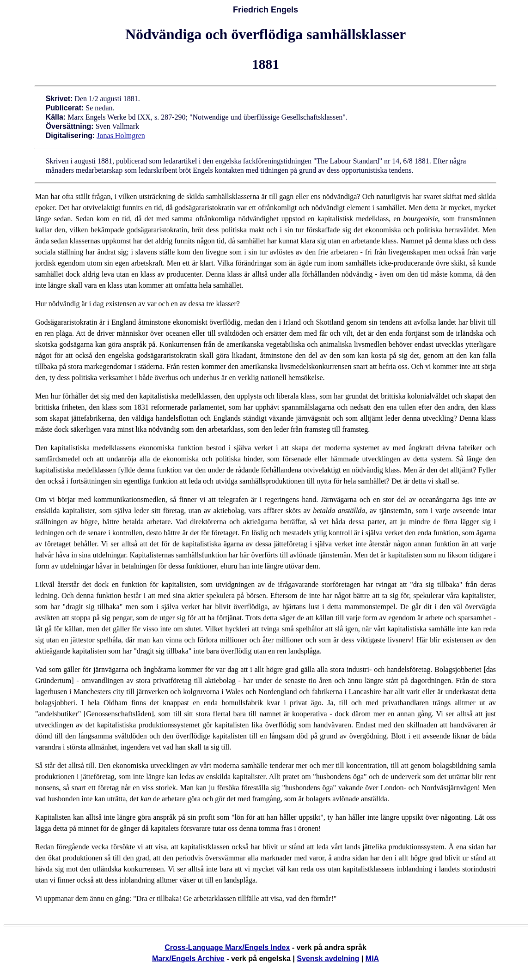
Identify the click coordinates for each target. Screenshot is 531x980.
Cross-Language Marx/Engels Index (227, 947)
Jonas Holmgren (121, 136)
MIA (372, 959)
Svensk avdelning (328, 959)
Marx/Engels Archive (188, 959)
